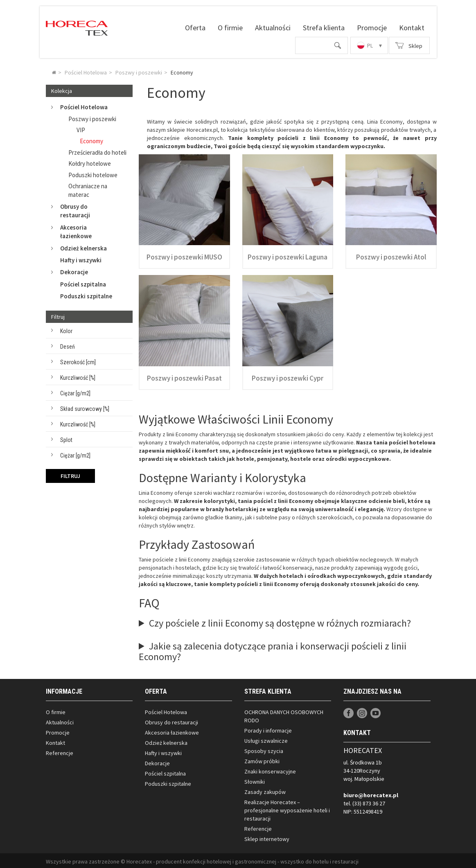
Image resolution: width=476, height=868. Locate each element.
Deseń (68, 345)
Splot (66, 438)
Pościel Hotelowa (77, 105)
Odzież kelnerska (76, 246)
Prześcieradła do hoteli (97, 151)
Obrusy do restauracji (68, 209)
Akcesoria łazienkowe (69, 230)
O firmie (230, 28)
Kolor (66, 329)
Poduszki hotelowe (93, 173)
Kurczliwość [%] (78, 376)
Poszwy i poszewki (92, 117)
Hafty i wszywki (81, 258)
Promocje (372, 28)
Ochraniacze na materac (88, 189)
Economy (91, 139)
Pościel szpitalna (83, 283)
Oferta (195, 28)
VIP (81, 128)
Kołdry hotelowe (90, 162)
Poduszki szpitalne (86, 294)
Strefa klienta (324, 28)
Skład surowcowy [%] (85, 407)
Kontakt (412, 28)
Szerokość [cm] (78, 361)
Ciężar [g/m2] (75, 392)
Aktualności (273, 28)
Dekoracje (67, 270)
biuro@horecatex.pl (371, 794)
